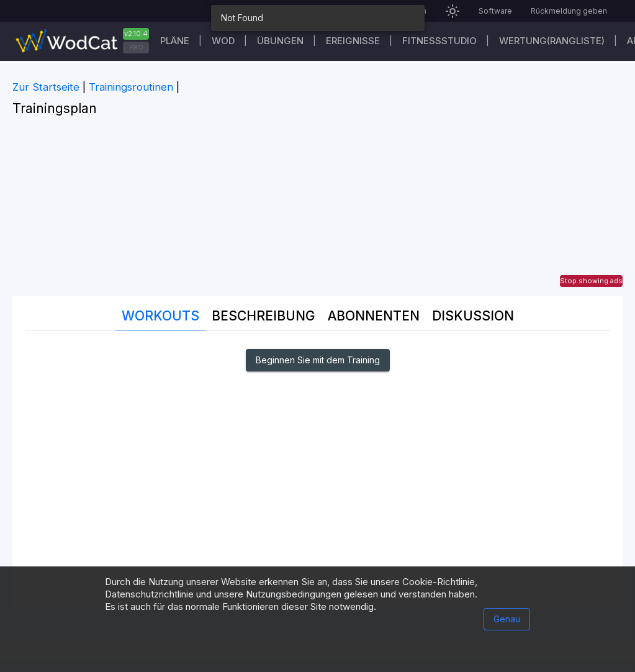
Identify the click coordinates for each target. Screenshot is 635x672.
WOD (223, 41)
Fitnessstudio (439, 41)
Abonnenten (374, 316)
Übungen (280, 41)
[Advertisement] (317, 209)
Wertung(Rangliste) (552, 41)
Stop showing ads (591, 281)
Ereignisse (353, 41)
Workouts (160, 316)
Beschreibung (263, 316)
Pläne (175, 41)
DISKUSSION (473, 316)
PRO (136, 47)
